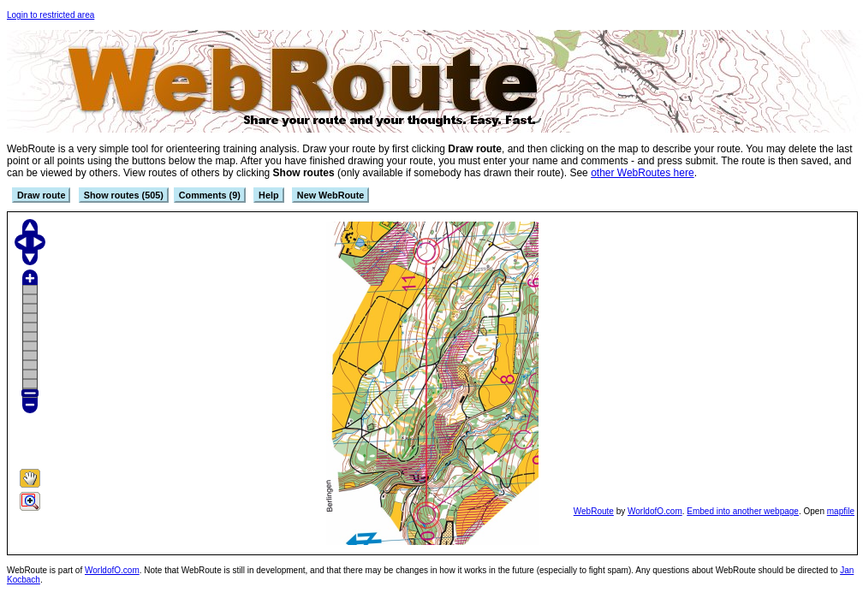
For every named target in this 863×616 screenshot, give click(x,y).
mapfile (841, 511)
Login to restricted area (51, 15)
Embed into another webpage (743, 511)
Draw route (41, 195)
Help (268, 195)
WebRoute (594, 511)
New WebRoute (330, 195)
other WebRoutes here (643, 173)
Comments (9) (210, 195)
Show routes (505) (124, 195)
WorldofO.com (655, 511)
